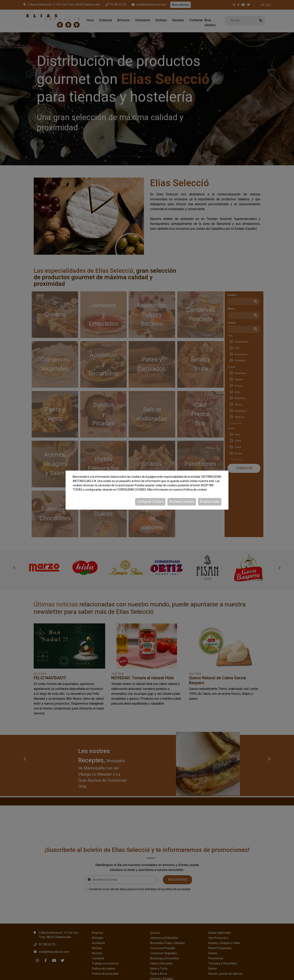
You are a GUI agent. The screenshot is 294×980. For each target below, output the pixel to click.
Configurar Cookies (150, 502)
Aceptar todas (210, 502)
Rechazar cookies (182, 502)
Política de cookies (195, 490)
